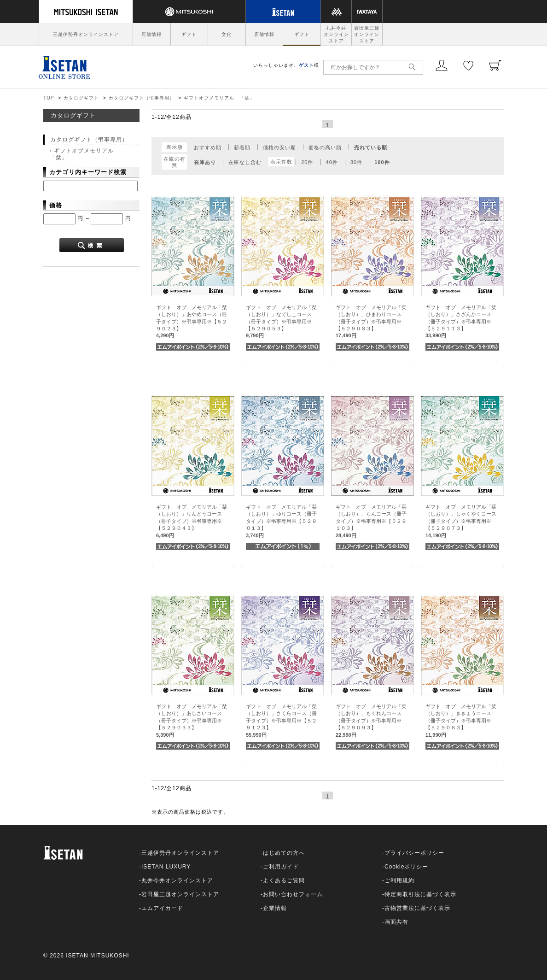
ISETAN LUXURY (166, 867)
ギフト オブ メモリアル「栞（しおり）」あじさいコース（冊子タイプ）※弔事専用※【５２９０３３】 (192, 721)
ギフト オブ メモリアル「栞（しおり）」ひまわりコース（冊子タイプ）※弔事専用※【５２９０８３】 (371, 322)
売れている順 (371, 147)
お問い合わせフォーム (293, 894)
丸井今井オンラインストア (336, 34)
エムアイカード (162, 908)
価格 (56, 205)
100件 (382, 162)
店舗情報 (151, 34)
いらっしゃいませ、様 (286, 65)
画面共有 (396, 922)
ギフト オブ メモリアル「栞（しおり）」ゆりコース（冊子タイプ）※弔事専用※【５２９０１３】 (281, 521)
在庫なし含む (245, 162)
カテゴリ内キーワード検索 (88, 172)
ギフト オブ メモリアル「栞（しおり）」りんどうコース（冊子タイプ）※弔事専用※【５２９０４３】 (192, 521)
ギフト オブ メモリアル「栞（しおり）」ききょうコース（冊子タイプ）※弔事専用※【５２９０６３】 (461, 721)
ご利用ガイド (281, 867)
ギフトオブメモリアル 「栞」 (219, 98)
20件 (307, 162)
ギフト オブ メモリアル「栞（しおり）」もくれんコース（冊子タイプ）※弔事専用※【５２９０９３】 (371, 721)
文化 (227, 34)
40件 (332, 162)
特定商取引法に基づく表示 (420, 894)
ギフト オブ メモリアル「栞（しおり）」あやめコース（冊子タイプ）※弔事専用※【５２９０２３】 (192, 322)
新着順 (242, 147)
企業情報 (275, 908)
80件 (356, 162)
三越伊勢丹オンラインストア (86, 34)
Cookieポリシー (406, 867)
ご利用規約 (399, 880)
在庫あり (205, 162)
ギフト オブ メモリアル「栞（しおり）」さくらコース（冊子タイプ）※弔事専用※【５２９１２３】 (281, 721)
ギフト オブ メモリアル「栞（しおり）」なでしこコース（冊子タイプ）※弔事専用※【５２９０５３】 (281, 322)
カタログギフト (81, 98)
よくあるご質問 (284, 880)
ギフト (189, 34)
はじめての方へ (284, 853)
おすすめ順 (208, 147)
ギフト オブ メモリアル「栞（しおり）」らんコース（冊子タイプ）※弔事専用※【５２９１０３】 (371, 521)
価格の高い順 (325, 147)
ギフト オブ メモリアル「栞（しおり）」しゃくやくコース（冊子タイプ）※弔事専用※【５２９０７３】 (461, 521)
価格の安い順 (279, 147)
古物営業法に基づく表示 (417, 908)
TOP (49, 98)
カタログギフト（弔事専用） (142, 98)
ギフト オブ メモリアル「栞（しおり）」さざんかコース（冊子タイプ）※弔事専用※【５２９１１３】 (461, 322)
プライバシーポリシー (414, 853)
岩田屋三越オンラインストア (367, 34)
